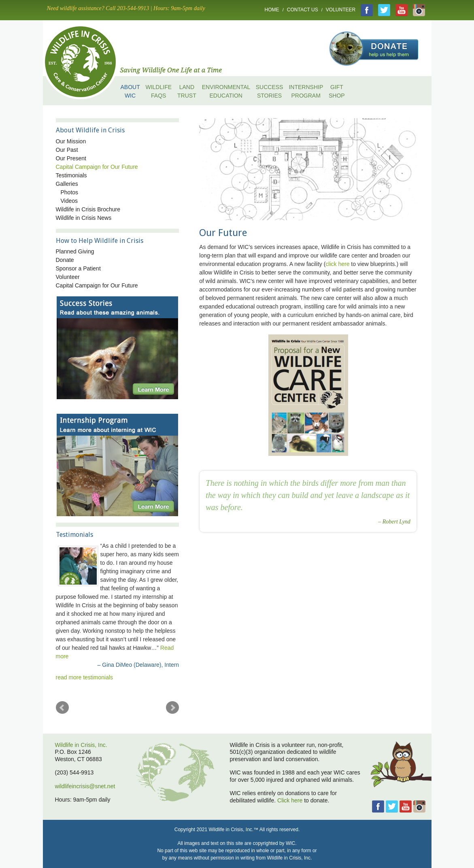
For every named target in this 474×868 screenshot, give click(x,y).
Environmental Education (226, 91)
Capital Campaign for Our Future (97, 167)
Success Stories (270, 91)
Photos (70, 192)
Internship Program (306, 91)
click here (337, 264)
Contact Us (303, 10)
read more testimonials (85, 677)
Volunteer (341, 10)
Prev (62, 708)
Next (172, 708)
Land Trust (187, 91)
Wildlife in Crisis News (84, 218)
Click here (290, 800)
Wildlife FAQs (158, 91)
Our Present (71, 158)
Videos (69, 201)
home (87, 61)
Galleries (67, 184)
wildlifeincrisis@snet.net (85, 786)
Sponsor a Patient (78, 268)
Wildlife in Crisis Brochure (88, 209)
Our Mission (71, 141)
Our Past (67, 150)
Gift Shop (337, 91)
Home (272, 10)
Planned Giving (75, 251)
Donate (65, 260)
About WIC (130, 91)
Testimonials (71, 175)
